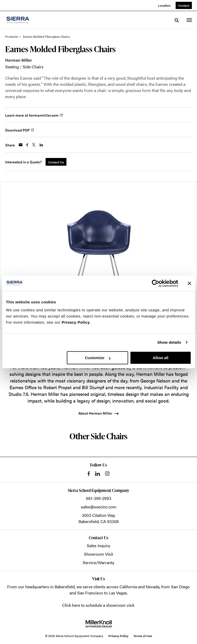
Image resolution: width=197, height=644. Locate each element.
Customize (98, 358)
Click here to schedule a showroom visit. (98, 605)
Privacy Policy (76, 322)
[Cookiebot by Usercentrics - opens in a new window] (155, 283)
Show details (169, 342)
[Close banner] (189, 283)
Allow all (161, 358)
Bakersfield (65, 587)
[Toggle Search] (177, 20)
